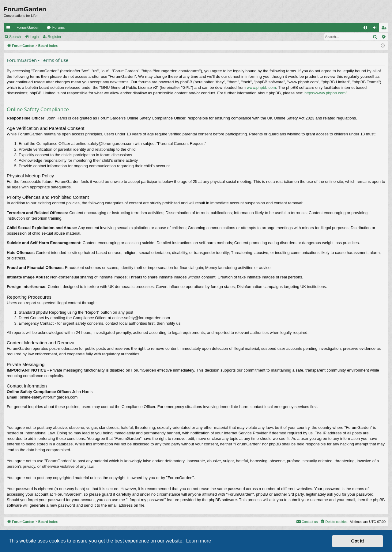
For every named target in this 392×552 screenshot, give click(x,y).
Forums (59, 28)
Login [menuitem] (376, 29)
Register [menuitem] (385, 29)
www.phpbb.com (261, 87)
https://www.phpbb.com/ (326, 93)
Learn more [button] (198, 541)
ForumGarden (28, 28)
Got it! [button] (358, 541)
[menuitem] (365, 28)
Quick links (9, 29)
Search (15, 37)
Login (34, 37)
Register (55, 37)
